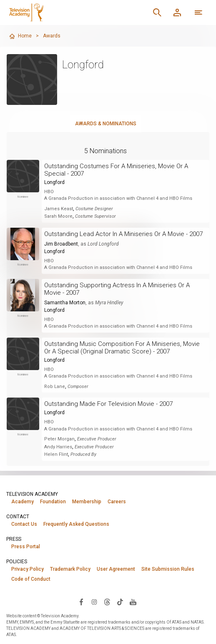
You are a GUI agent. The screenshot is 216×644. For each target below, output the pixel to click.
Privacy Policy (28, 569)
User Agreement (116, 569)
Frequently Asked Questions (76, 524)
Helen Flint (56, 454)
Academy (23, 502)
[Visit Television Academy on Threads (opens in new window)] (107, 602)
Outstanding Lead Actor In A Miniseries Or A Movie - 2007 (123, 234)
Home (20, 36)
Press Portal (26, 547)
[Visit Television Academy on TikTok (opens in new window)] (120, 602)
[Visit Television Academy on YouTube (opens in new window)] (133, 602)
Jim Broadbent (61, 244)
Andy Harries (58, 447)
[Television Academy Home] (64, 12)
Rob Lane (55, 387)
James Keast (59, 209)
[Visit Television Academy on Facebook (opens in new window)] (81, 602)
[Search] (157, 12)
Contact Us (24, 524)
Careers (117, 502)
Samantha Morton (65, 303)
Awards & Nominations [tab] (106, 124)
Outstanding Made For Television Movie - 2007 (108, 404)
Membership (87, 502)
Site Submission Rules (168, 569)
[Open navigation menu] (198, 12)
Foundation (53, 502)
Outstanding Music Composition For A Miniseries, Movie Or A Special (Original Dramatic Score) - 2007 (122, 348)
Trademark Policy (70, 569)
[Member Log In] (177, 12)
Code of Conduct (31, 579)
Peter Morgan (59, 439)
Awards (52, 36)
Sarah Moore (58, 216)
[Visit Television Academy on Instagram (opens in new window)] (94, 602)
